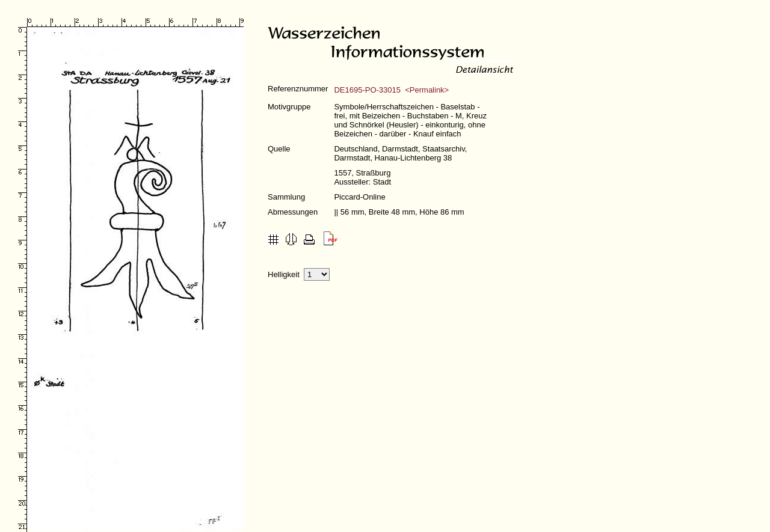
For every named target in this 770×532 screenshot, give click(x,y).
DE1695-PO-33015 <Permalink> (391, 90)
